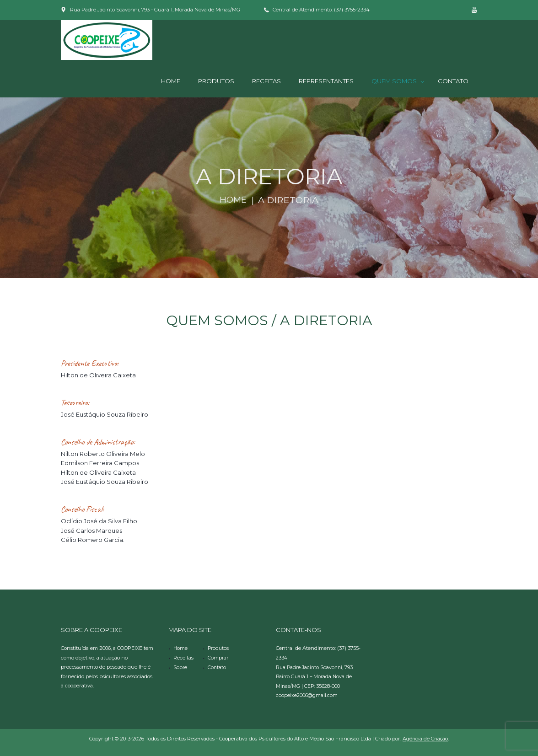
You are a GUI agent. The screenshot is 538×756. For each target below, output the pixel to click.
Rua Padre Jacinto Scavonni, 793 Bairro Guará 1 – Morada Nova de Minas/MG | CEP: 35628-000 (316, 676)
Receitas (183, 658)
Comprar (218, 658)
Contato (217, 667)
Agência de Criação (425, 738)
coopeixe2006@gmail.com (307, 695)
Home (233, 200)
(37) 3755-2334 (352, 10)
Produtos (219, 648)
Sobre (180, 667)
